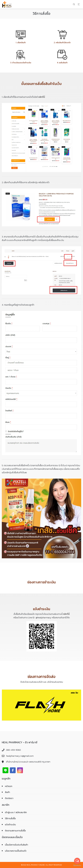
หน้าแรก (9, 786)
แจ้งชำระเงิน (10, 824)
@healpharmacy (43, 618)
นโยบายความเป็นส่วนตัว (16, 851)
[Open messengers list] (77, 861)
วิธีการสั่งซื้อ (10, 818)
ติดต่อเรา (9, 798)
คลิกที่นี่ (42, 97)
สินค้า (7, 792)
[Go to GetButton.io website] (77, 866)
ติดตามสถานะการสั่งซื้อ (15, 831)
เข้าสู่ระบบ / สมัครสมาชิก (16, 812)
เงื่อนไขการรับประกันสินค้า (16, 845)
